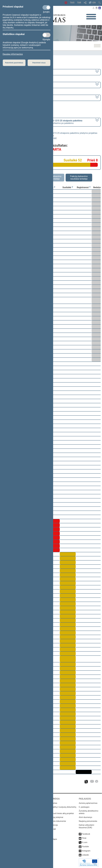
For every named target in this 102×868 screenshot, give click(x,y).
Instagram (86, 851)
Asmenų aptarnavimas (88, 803)
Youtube (85, 847)
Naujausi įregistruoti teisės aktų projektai (57, 813)
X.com (85, 842)
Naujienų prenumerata (88, 821)
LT (90, 3)
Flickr (84, 838)
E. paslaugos (84, 807)
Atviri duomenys (85, 817)
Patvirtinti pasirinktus (14, 63)
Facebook (86, 834)
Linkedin (85, 855)
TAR (79, 3)
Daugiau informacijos (13, 54)
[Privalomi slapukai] (46, 7)
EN (94, 3)
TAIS (72, 3)
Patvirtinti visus (39, 63)
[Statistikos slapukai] (46, 35)
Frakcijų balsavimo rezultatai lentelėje (79, 178)
